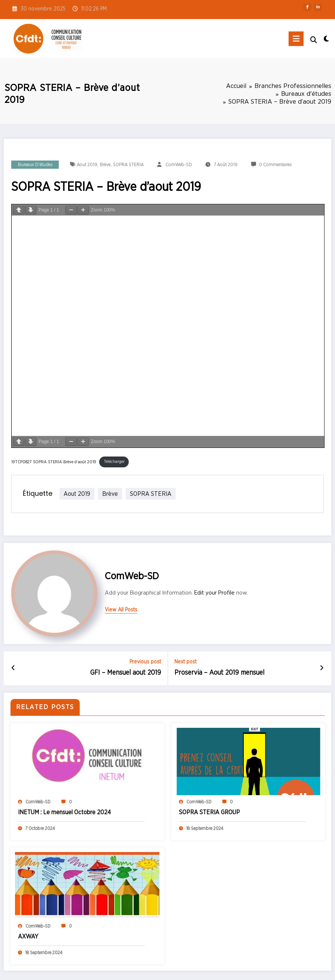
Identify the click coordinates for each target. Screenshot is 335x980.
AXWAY (28, 936)
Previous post (145, 662)
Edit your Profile (214, 593)
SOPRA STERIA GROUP (209, 812)
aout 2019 (87, 165)
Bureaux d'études (35, 165)
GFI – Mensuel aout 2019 (126, 673)
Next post (185, 662)
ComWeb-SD (179, 165)
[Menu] (296, 39)
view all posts (121, 610)
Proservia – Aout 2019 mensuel (219, 673)
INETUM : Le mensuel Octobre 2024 (64, 812)
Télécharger (114, 462)
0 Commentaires (275, 165)
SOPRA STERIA (128, 165)
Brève (105, 165)
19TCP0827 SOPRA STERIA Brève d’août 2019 (54, 462)
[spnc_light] (326, 39)
